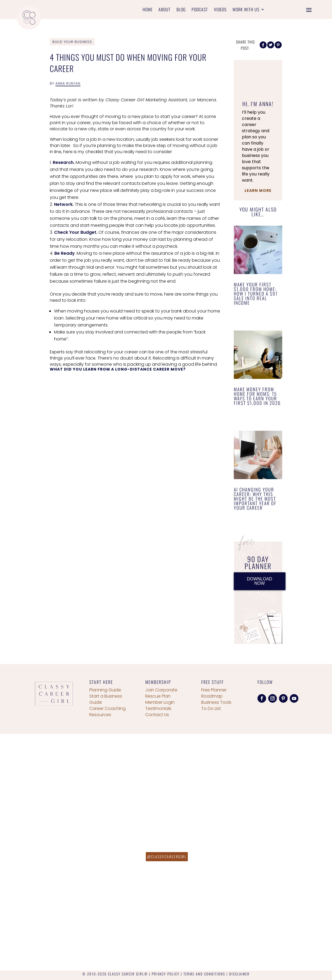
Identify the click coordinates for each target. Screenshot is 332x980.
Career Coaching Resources (107, 712)
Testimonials (158, 708)
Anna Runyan (68, 83)
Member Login (160, 702)
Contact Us (157, 715)
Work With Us (246, 10)
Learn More (258, 191)
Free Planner (214, 690)
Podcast (200, 10)
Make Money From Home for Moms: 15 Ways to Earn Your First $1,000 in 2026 (257, 396)
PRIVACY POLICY (166, 974)
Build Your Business (72, 42)
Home (148, 10)
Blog (181, 10)
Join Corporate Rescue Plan (161, 693)
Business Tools (216, 702)
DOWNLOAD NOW (259, 581)
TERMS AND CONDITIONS (204, 974)
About (165, 10)
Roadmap (212, 696)
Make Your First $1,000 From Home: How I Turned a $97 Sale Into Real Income (256, 294)
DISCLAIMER (239, 974)
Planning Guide (105, 690)
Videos (220, 10)
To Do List (211, 708)
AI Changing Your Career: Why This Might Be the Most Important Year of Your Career (255, 499)
